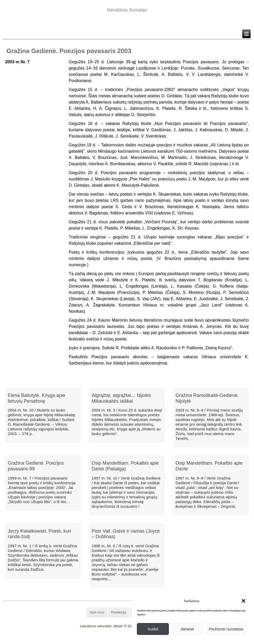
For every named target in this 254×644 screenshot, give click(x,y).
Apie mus (97, 612)
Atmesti (187, 629)
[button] (244, 601)
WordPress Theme (131, 640)
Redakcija (119, 612)
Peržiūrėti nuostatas (226, 629)
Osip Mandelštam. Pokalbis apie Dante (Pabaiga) (125, 466)
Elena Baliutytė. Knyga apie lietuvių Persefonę (37, 398)
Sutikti (153, 629)
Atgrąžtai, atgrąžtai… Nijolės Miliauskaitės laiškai (121, 398)
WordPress (108, 640)
